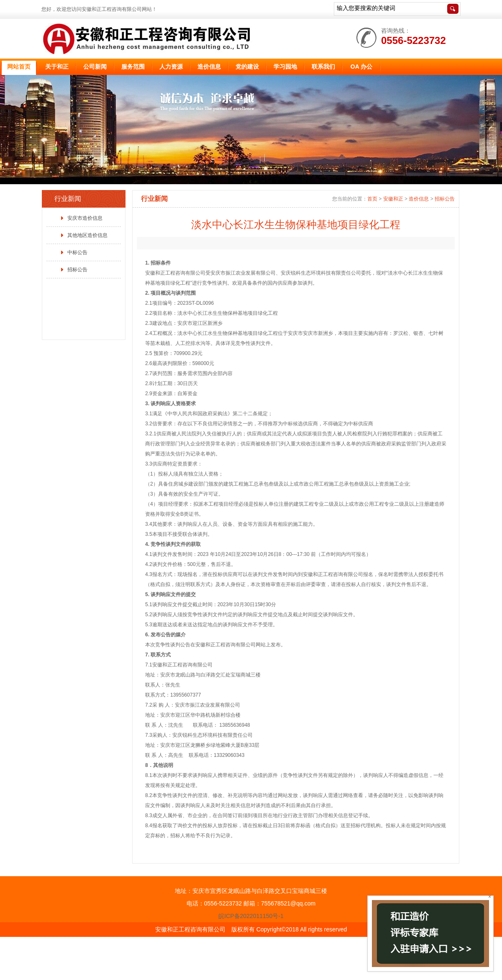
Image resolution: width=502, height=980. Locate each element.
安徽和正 (393, 199)
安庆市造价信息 (85, 218)
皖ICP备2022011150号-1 (251, 916)
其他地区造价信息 (87, 235)
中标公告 (77, 252)
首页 (372, 199)
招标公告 (77, 270)
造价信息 (419, 199)
